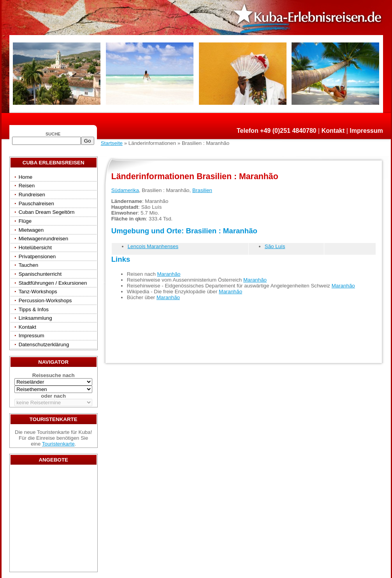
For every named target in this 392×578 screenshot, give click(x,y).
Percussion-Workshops (45, 300)
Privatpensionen (37, 256)
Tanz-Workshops (38, 292)
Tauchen (28, 265)
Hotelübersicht (35, 248)
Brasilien (202, 190)
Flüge (25, 221)
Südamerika (125, 190)
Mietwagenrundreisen (43, 239)
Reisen (27, 186)
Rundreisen (32, 195)
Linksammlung (35, 318)
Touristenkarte (58, 444)
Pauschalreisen (36, 204)
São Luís (275, 246)
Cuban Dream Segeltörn (47, 212)
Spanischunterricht (40, 274)
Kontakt (333, 131)
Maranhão (169, 274)
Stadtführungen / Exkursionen (53, 283)
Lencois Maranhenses (153, 246)
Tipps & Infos (34, 309)
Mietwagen (31, 230)
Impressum (366, 131)
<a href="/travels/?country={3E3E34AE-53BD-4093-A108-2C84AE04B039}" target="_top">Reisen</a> (53, 520)
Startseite (112, 143)
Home (26, 177)
